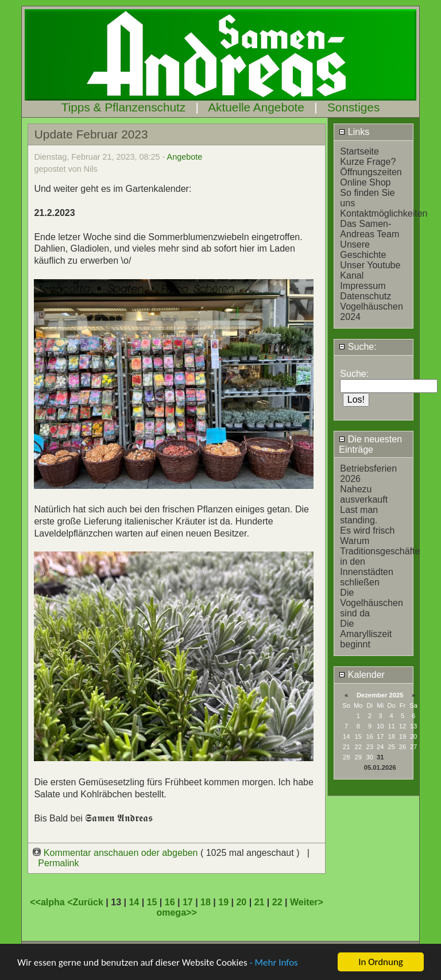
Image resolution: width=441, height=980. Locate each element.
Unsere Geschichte (363, 250)
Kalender (362, 675)
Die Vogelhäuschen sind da (371, 603)
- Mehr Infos (273, 962)
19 (223, 902)
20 (241, 902)
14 (134, 902)
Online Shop (365, 182)
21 (260, 902)
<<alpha (49, 902)
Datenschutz (365, 296)
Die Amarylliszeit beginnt (366, 634)
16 (170, 902)
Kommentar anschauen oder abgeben (117, 853)
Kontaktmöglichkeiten (384, 213)
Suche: (357, 347)
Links (354, 132)
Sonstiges (353, 107)
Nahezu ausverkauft (364, 494)
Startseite (359, 151)
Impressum (363, 286)
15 (152, 902)
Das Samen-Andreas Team (370, 229)
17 (188, 902)
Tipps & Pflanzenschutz (124, 107)
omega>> (176, 913)
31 (380, 757)
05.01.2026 (380, 767)
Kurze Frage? (368, 162)
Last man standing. (359, 515)
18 (206, 902)
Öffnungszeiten (371, 172)
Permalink (58, 863)
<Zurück (86, 902)
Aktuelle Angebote (256, 107)
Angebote (185, 157)
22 (277, 902)
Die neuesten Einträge (370, 444)
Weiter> (307, 902)
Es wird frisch (367, 530)
